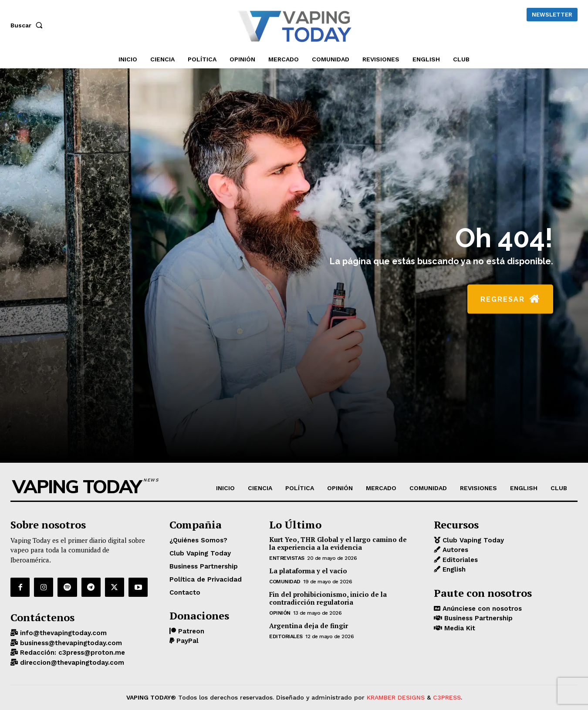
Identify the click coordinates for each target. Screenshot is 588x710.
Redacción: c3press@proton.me (71, 653)
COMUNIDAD (285, 582)
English (453, 569)
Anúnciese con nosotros (481, 609)
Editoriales (286, 636)
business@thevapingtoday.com (70, 643)
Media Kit (459, 628)
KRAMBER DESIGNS (396, 697)
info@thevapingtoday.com (62, 633)
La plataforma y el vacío (308, 571)
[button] (28, 25)
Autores (454, 550)
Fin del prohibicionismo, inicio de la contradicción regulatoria (328, 598)
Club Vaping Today (472, 540)
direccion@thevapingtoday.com (71, 663)
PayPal (186, 641)
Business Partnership (477, 618)
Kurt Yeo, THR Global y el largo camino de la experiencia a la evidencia (338, 543)
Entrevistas (287, 558)
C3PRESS (447, 697)
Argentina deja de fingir (309, 626)
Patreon (190, 631)
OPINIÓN (280, 613)
